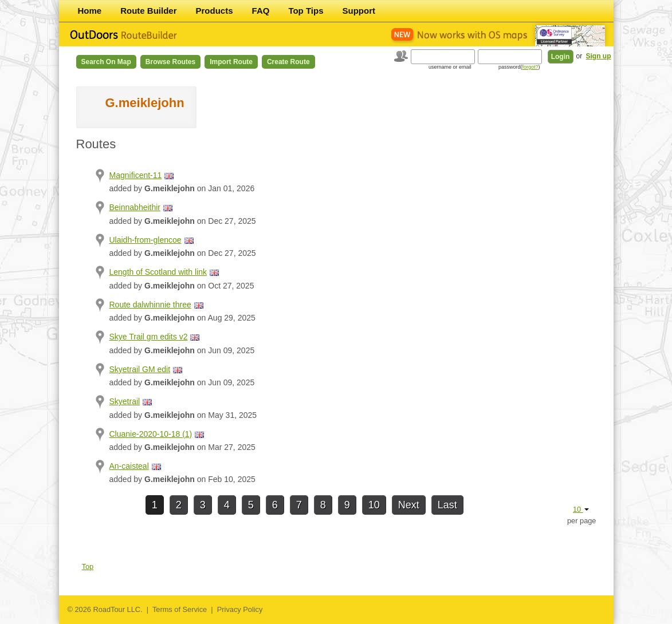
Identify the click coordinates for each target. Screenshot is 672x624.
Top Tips (306, 11)
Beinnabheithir (135, 207)
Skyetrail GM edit (140, 369)
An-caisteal (129, 466)
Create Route (288, 62)
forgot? (530, 67)
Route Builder (148, 11)
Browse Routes (170, 62)
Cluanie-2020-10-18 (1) (151, 434)
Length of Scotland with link (158, 272)
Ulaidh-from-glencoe (146, 240)
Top (88, 566)
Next (409, 505)
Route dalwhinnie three (150, 305)
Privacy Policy (240, 609)
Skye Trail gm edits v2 (149, 337)
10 (374, 505)
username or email (450, 67)
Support (359, 11)
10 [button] (581, 509)
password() (519, 67)
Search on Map (106, 62)
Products (215, 11)
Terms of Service (180, 609)
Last (447, 505)
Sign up (599, 56)
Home (90, 11)
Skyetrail (125, 401)
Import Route (231, 62)
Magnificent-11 (136, 175)
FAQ (261, 11)
